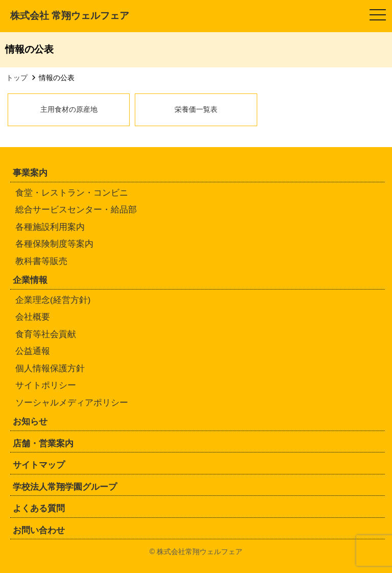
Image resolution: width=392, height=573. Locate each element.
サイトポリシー (46, 385)
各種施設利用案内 (50, 227)
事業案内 (30, 173)
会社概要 (33, 317)
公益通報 (33, 351)
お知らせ (30, 422)
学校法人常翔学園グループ (65, 487)
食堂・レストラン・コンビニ (72, 193)
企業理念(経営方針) (53, 300)
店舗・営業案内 (43, 444)
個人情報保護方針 (50, 368)
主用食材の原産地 (69, 109)
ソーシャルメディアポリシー (72, 403)
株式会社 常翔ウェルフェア (70, 16)
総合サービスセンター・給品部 (76, 210)
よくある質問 (39, 508)
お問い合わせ (39, 530)
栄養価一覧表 (196, 109)
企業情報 (30, 280)
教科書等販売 (41, 261)
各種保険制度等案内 (54, 244)
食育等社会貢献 (46, 334)
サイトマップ (39, 465)
